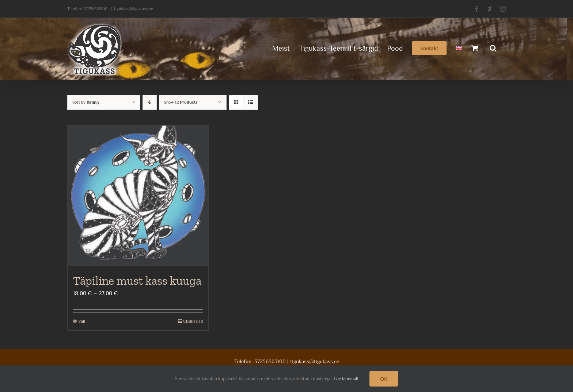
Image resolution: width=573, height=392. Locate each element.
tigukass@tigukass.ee (134, 9)
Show (181, 102)
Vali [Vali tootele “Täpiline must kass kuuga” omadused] (82, 321)
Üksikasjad (193, 321)
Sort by (86, 102)
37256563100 (95, 9)
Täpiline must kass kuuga (137, 281)
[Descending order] (150, 102)
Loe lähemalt (346, 379)
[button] (493, 47)
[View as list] (251, 102)
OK (384, 379)
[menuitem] (459, 47)
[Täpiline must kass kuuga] (138, 196)
